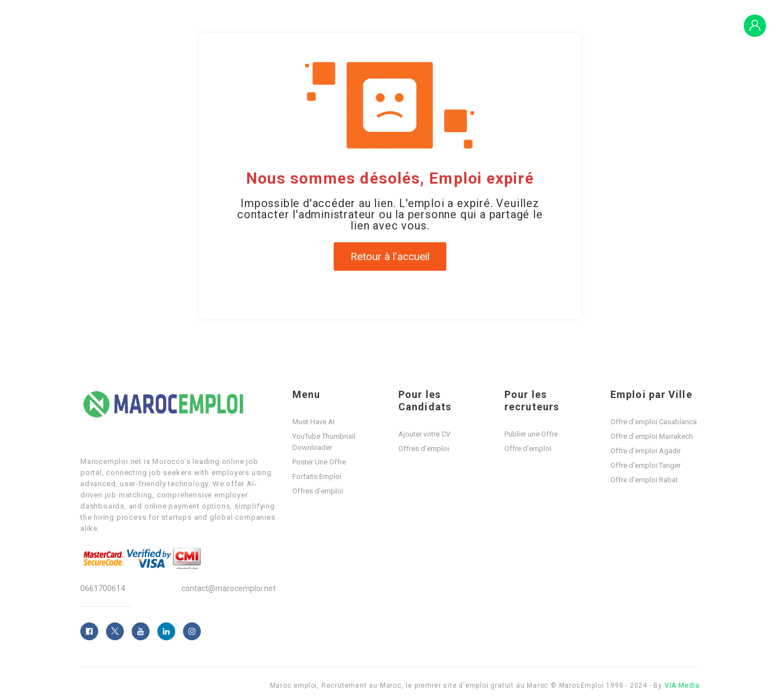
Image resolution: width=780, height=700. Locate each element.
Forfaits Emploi (604, 25)
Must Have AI (314, 422)
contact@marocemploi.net (228, 588)
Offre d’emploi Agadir (646, 451)
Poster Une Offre (319, 462)
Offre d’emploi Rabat (644, 480)
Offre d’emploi (528, 449)
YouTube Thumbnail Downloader (324, 442)
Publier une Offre (531, 434)
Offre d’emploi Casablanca (654, 422)
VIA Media (682, 685)
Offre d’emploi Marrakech (652, 436)
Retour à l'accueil (390, 256)
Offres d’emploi (528, 25)
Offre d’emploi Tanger (646, 465)
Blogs (661, 25)
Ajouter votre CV (424, 434)
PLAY (699, 25)
